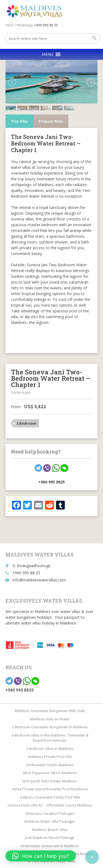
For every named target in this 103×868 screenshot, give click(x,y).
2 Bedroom (26, 423)
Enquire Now (51, 121)
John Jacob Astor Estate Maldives (50, 781)
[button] (48, 54)
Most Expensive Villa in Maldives (50, 773)
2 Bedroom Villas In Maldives (50, 749)
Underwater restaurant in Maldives (50, 846)
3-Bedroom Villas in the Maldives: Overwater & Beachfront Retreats (50, 738)
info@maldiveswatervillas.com (39, 580)
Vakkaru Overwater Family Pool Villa (50, 797)
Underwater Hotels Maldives (50, 765)
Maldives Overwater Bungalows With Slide (50, 711)
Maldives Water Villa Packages (50, 821)
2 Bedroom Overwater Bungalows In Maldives (50, 727)
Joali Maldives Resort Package (50, 838)
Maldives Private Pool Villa (50, 757)
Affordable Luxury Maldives (69, 805)
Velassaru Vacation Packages (50, 813)
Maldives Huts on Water (50, 719)
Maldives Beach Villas (50, 830)
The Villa (19, 121)
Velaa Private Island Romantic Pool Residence (50, 789)
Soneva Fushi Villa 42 (25, 805)
